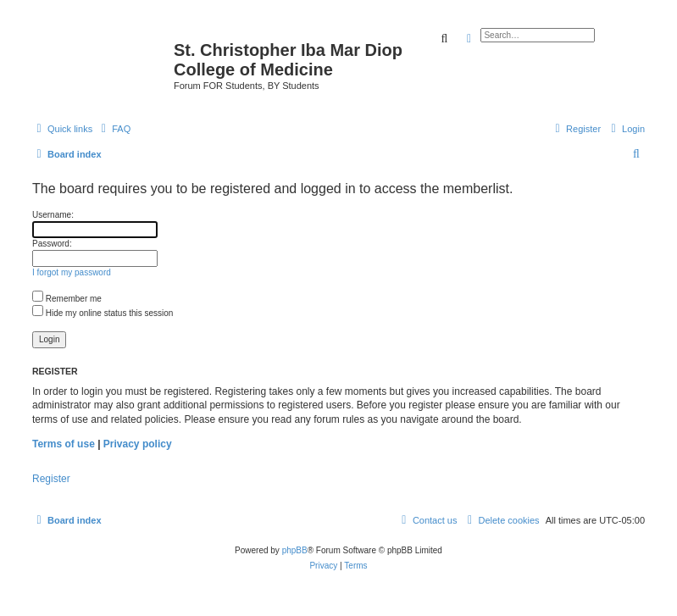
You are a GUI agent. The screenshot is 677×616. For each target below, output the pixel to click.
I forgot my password (72, 272)
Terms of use (64, 444)
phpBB (295, 550)
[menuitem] (114, 129)
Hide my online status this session (103, 313)
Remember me (67, 299)
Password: (52, 244)
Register (51, 479)
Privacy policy (138, 444)
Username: (53, 215)
